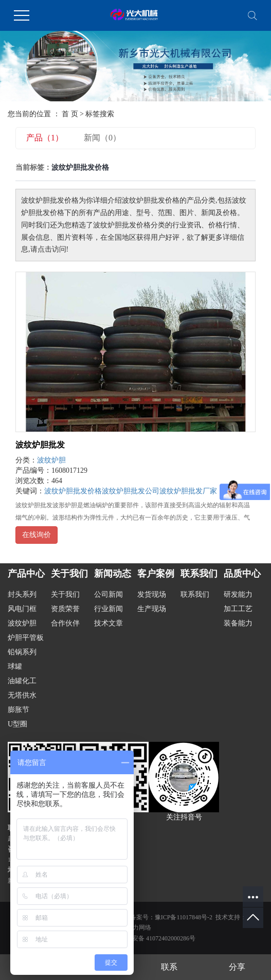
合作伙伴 (65, 623)
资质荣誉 (65, 609)
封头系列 (22, 594)
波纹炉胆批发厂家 (188, 491)
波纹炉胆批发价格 (73, 491)
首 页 (70, 114)
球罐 (15, 666)
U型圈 (17, 724)
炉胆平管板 (26, 638)
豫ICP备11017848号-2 (184, 917)
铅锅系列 (22, 652)
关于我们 (65, 594)
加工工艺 (238, 609)
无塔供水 (22, 695)
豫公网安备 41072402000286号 (149, 938)
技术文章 (109, 623)
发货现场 (152, 594)
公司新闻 (109, 594)
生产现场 (152, 609)
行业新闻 (109, 609)
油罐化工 (22, 681)
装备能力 (238, 623)
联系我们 (195, 594)
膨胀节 (19, 710)
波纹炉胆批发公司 (131, 491)
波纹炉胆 (51, 460)
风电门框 (22, 609)
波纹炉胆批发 (40, 445)
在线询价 (37, 535)
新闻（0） (102, 138)
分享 (237, 967)
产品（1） (45, 138)
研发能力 (238, 594)
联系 (169, 967)
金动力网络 (136, 928)
